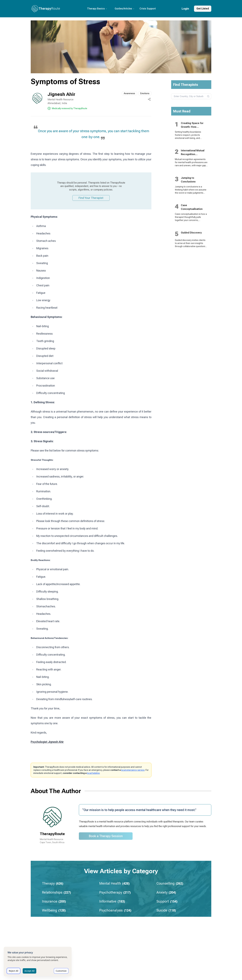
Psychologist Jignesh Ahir (47, 742)
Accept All (29, 971)
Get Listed (203, 9)
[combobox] (191, 96)
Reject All (14, 971)
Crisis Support (148, 9)
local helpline (93, 773)
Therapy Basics (97, 9)
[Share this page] (149, 99)
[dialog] (38, 962)
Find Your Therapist (91, 198)
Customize (61, 971)
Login (185, 9)
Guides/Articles (125, 9)
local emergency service (133, 770)
